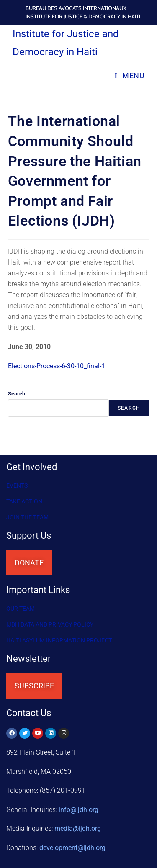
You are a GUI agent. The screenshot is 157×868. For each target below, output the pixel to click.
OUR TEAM (21, 609)
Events (17, 485)
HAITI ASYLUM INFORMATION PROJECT (59, 640)
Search (17, 394)
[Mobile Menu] (130, 76)
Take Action (24, 501)
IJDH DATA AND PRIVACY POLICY (50, 624)
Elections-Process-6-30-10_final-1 (57, 366)
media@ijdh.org (78, 828)
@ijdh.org (72, 848)
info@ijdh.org (78, 810)
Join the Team (27, 517)
